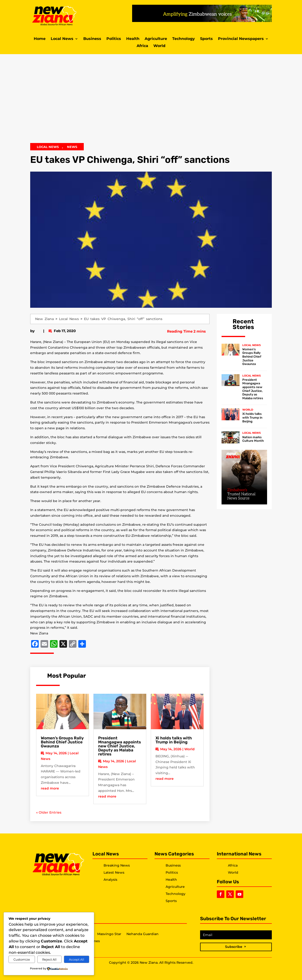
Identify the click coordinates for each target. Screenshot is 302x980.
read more (50, 788)
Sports (206, 39)
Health (133, 39)
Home (40, 39)
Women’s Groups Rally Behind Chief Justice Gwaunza (62, 742)
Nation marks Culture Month (253, 439)
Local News (62, 39)
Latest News (114, 872)
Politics (114, 39)
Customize (22, 959)
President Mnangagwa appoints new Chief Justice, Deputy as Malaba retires (120, 746)
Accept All (77, 959)
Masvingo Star (109, 934)
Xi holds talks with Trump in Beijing (174, 740)
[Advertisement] (151, 102)
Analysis (110, 880)
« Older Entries (49, 812)
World (159, 46)
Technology (184, 39)
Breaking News (117, 865)
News (72, 147)
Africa (142, 46)
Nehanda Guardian (143, 934)
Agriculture (156, 39)
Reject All (49, 959)
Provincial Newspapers (241, 39)
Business (92, 39)
